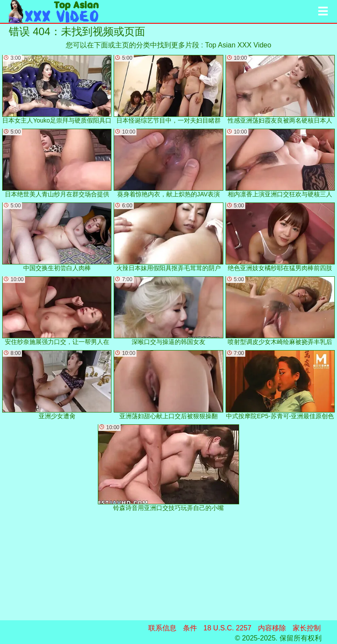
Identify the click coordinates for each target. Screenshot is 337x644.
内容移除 (272, 628)
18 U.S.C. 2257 (228, 628)
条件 (190, 628)
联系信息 (162, 628)
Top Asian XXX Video (238, 45)
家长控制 (307, 628)
